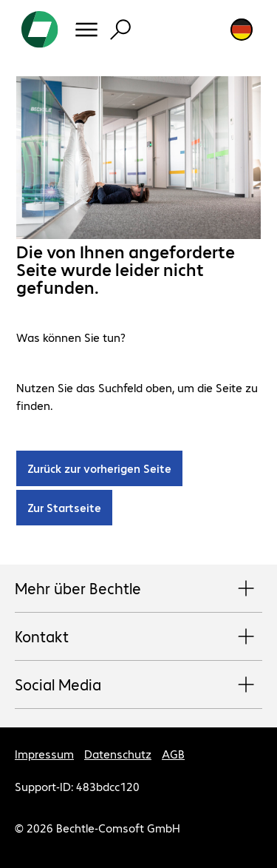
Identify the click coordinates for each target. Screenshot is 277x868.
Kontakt (138, 637)
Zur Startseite (64, 507)
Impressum (44, 754)
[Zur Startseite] (40, 30)
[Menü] (86, 30)
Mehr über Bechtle (138, 589)
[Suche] (120, 30)
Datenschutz (118, 754)
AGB (173, 754)
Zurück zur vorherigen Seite (99, 468)
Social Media (138, 685)
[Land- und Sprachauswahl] (242, 30)
